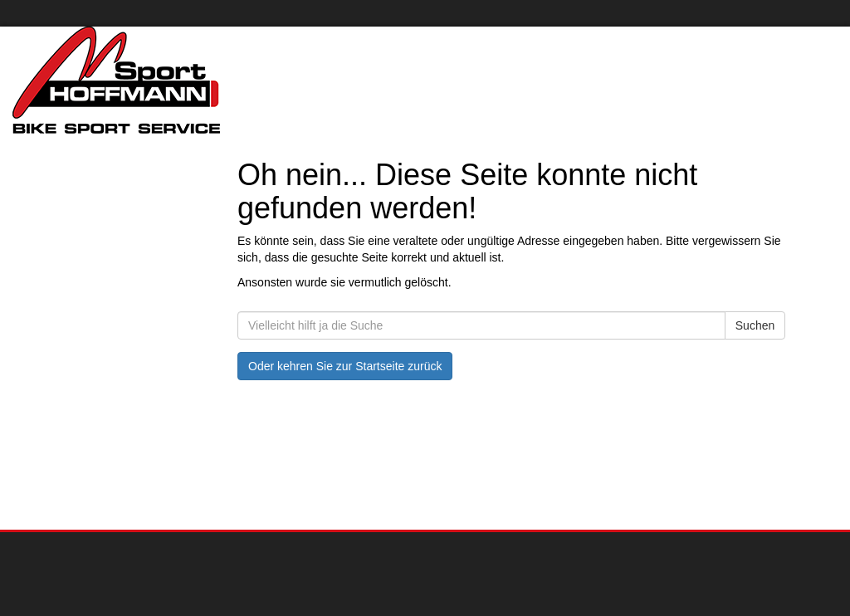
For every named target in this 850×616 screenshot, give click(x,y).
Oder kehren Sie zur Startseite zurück (345, 366)
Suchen (755, 325)
